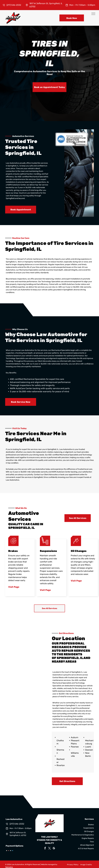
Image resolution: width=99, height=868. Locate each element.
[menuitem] (72, 865)
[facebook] (45, 849)
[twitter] (49, 849)
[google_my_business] (54, 849)
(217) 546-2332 (14, 5)
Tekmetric (9, 867)
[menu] (93, 14)
